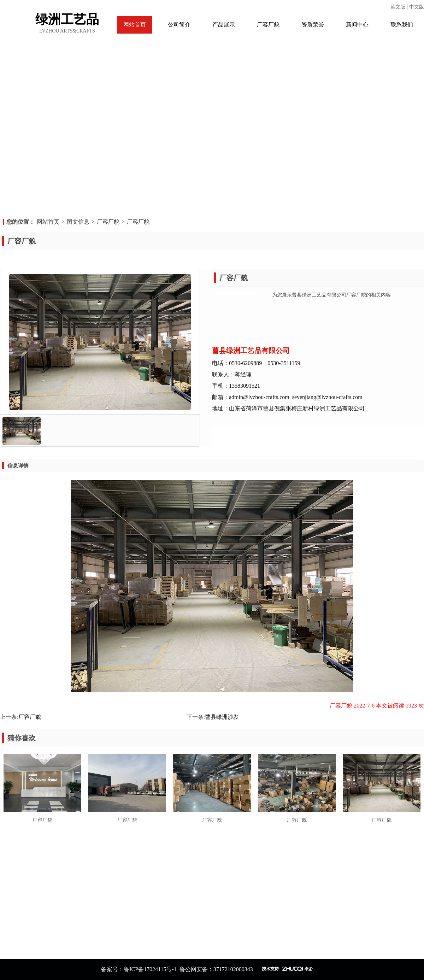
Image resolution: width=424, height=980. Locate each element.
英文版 (399, 7)
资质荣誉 (313, 25)
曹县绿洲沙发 (222, 717)
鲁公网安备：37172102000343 (217, 969)
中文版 (417, 7)
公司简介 (179, 25)
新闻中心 (357, 25)
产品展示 (224, 25)
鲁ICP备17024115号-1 (150, 969)
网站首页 (135, 25)
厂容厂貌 (268, 25)
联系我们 (402, 25)
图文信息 (78, 222)
